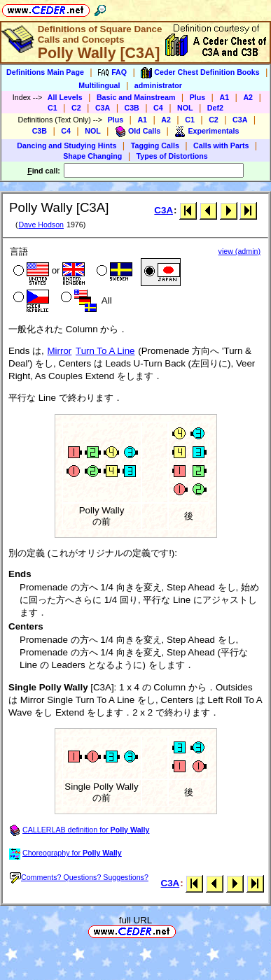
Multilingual (99, 85)
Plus (198, 97)
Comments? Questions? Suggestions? (79, 877)
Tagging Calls (155, 145)
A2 (248, 97)
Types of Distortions (172, 156)
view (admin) (239, 251)
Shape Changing (92, 156)
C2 (76, 108)
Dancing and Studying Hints (67, 145)
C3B (132, 108)
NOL (185, 108)
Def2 (215, 108)
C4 (158, 108)
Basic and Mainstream (136, 97)
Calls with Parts (221, 145)
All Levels (65, 97)
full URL (135, 920)
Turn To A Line (105, 351)
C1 (53, 108)
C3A (103, 108)
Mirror (60, 351)
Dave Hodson (41, 225)
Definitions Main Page (45, 72)
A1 (224, 97)
